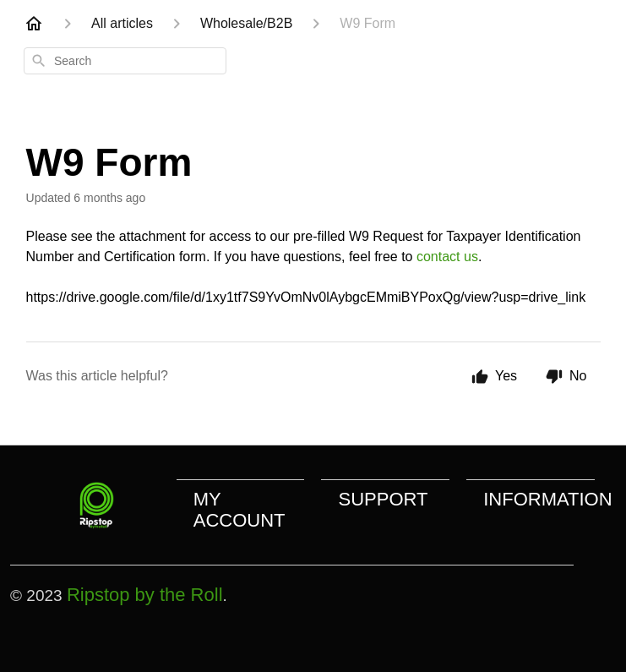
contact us (447, 257)
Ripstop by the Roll (145, 595)
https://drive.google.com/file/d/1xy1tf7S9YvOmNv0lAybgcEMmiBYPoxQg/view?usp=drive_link (306, 297)
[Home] (34, 24)
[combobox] (125, 61)
